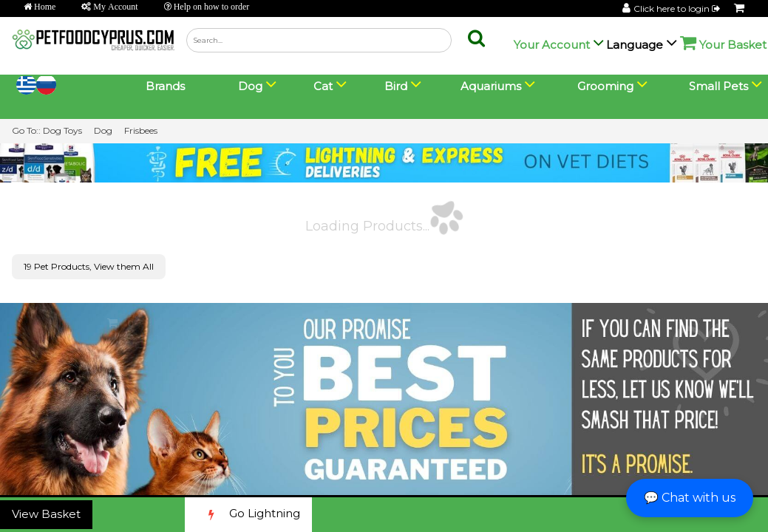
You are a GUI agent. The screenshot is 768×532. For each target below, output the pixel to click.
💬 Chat (690, 498)
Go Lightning (248, 515)
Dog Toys (62, 130)
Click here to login (678, 8)
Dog (103, 130)
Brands (165, 86)
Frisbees (141, 130)
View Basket (46, 514)
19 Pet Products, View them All (89, 266)
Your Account (552, 45)
